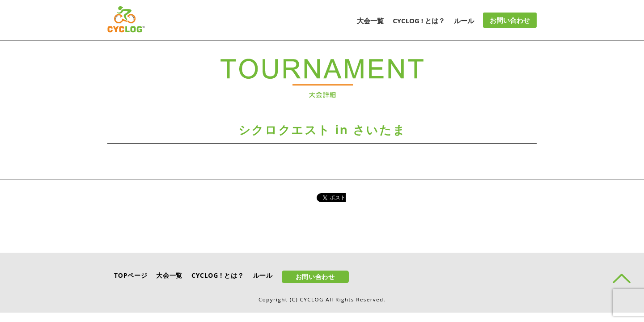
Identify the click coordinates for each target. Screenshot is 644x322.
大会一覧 (370, 21)
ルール (464, 21)
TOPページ (131, 275)
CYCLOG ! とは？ (419, 21)
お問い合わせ (510, 20)
